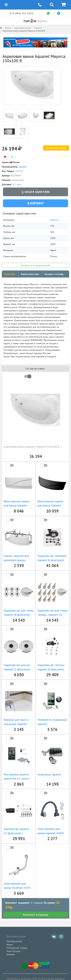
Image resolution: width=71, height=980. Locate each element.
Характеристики (30, 274)
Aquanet (38, 28)
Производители (14, 941)
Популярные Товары (17, 948)
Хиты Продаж (13, 951)
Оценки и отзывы (54, 274)
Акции (10, 945)
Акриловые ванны (23, 28)
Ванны (8, 28)
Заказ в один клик (36, 192)
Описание (10, 274)
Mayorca (54, 220)
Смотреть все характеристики (36, 265)
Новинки (11, 954)
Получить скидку (56, 148)
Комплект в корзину (36, 915)
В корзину (36, 203)
